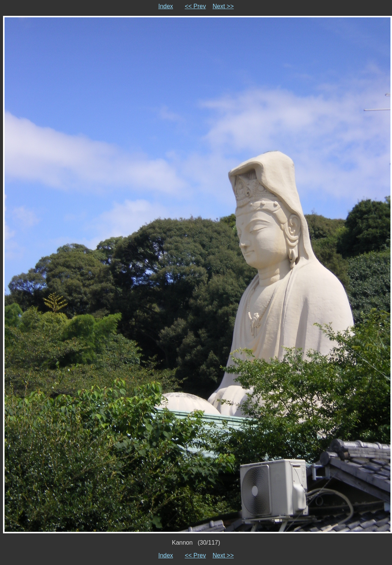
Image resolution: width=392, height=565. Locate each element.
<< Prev (195, 6)
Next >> (223, 6)
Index (166, 6)
